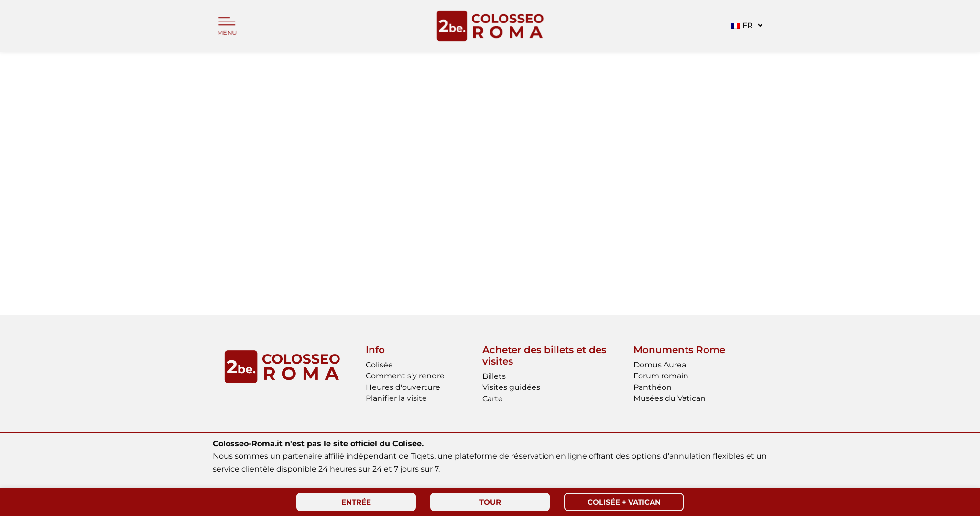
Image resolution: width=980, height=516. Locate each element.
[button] (746, 26)
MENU (227, 33)
